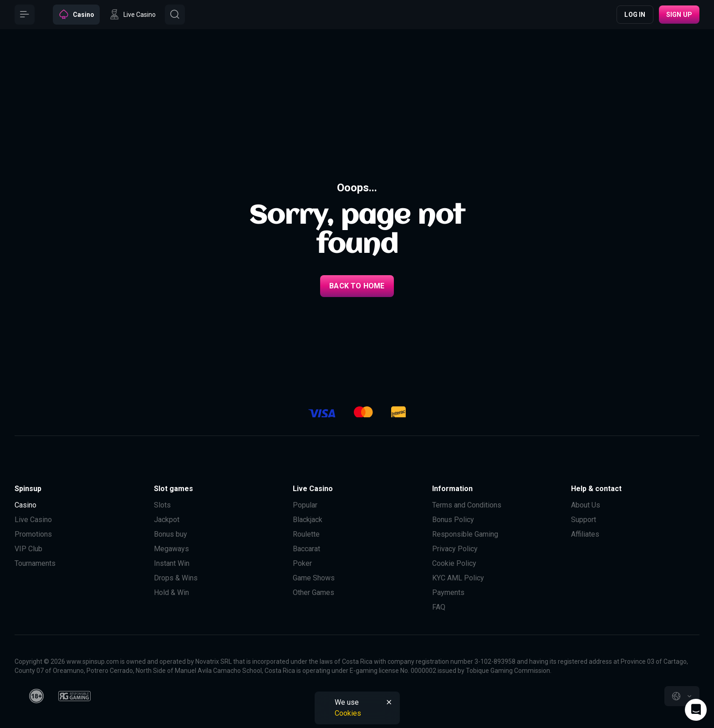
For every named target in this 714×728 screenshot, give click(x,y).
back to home (357, 286)
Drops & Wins (176, 578)
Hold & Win (171, 592)
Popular (305, 505)
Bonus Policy (453, 520)
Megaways (171, 549)
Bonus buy (171, 534)
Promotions (33, 534)
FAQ (439, 607)
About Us (586, 505)
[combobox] (682, 696)
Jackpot (167, 520)
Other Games (314, 592)
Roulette (306, 534)
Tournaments (35, 563)
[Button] (25, 15)
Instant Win (172, 563)
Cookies (348, 713)
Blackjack (308, 520)
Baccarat (306, 549)
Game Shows (314, 578)
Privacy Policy (455, 549)
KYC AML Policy (458, 578)
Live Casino (33, 520)
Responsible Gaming (465, 534)
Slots (162, 505)
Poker (302, 563)
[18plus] (36, 696)
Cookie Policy (454, 563)
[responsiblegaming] (74, 696)
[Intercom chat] (696, 710)
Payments (448, 592)
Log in (635, 15)
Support (584, 520)
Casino (25, 505)
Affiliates (585, 534)
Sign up (679, 15)
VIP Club (28, 549)
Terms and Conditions (467, 505)
